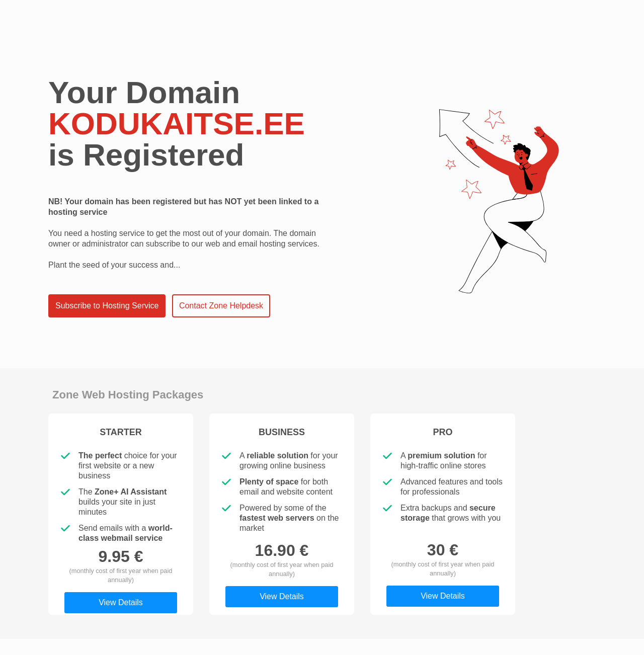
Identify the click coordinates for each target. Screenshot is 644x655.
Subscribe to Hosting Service (107, 306)
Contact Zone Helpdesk (221, 306)
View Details (121, 602)
